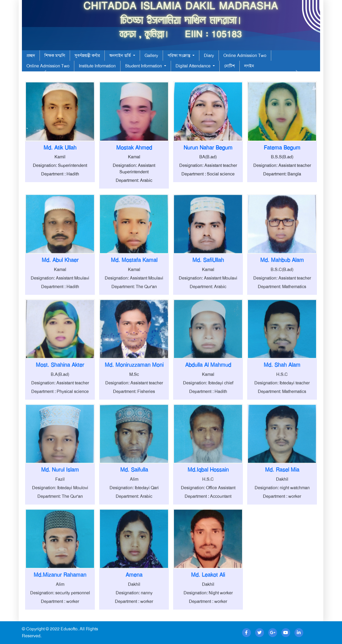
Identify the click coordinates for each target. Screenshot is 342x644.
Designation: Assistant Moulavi (60, 303)
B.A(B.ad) (60, 399)
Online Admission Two (245, 55)
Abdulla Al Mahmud (208, 390)
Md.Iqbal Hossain (208, 495)
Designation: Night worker (208, 618)
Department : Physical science (60, 417)
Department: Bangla (282, 174)
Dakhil (282, 504)
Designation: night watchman (282, 513)
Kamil (60, 157)
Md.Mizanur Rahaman (60, 600)
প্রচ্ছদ (31, 55)
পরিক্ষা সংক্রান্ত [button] (179, 55)
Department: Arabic (134, 180)
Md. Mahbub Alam (282, 285)
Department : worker (282, 521)
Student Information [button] (144, 66)
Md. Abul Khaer (60, 285)
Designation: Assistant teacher (208, 165)
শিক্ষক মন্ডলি (55, 55)
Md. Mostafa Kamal (134, 285)
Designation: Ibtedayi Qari (134, 513)
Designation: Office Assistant (208, 513)
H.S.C (282, 399)
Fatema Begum (282, 148)
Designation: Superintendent (60, 165)
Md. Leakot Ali (208, 600)
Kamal (134, 157)
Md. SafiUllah (208, 285)
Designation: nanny (134, 618)
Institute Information (97, 66)
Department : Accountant (208, 521)
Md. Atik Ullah (60, 148)
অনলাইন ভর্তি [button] (121, 55)
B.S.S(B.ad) (282, 157)
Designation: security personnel (60, 618)
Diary (209, 55)
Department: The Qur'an (134, 312)
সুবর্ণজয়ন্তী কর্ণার (87, 55)
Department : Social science (208, 174)
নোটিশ (230, 66)
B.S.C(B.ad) (282, 295)
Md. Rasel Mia (282, 495)
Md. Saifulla (134, 495)
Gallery (151, 55)
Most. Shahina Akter (60, 390)
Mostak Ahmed (134, 148)
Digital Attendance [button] (194, 66)
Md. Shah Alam (282, 390)
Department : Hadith (60, 174)
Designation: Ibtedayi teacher (282, 408)
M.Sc (134, 399)
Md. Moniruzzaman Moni (134, 390)
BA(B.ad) (208, 157)
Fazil (60, 504)
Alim (134, 504)
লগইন (249, 66)
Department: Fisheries (134, 417)
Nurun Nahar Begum (208, 148)
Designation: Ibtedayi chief (208, 408)
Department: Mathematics (282, 312)
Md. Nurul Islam (60, 495)
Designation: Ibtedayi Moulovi (60, 513)
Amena (134, 600)
